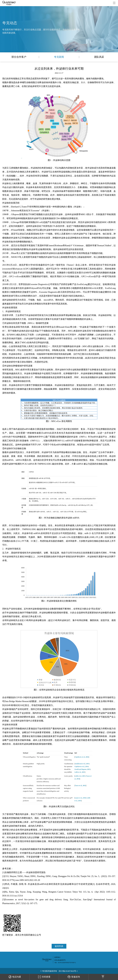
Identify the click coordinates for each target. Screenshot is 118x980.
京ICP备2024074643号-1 (68, 971)
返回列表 (59, 946)
